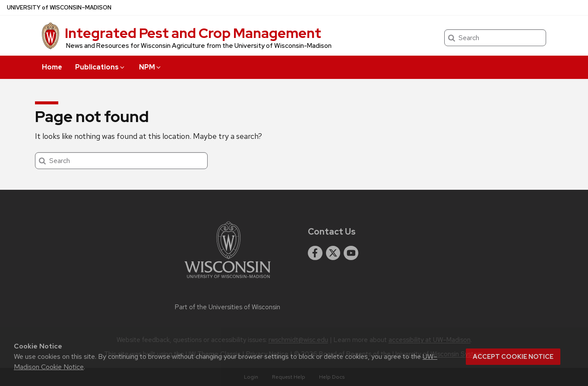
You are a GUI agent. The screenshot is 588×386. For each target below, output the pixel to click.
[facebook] (315, 253)
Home (52, 67)
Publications (100, 67)
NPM (150, 67)
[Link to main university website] (228, 280)
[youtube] (351, 253)
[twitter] (333, 253)
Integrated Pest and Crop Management (193, 33)
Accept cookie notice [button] (513, 357)
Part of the (228, 307)
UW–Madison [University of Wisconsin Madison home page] (59, 8)
